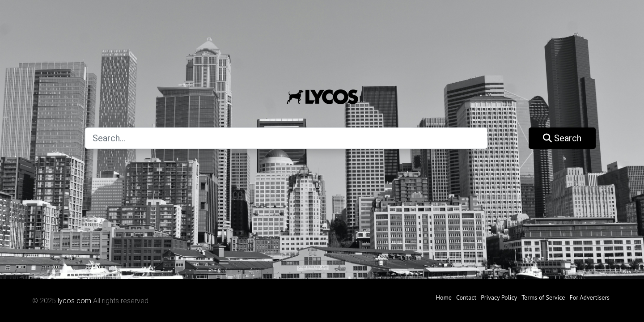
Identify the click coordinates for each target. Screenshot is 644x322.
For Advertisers (589, 297)
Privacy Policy (499, 297)
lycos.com (74, 301)
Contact (466, 297)
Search (562, 138)
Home (444, 297)
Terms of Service (543, 297)
